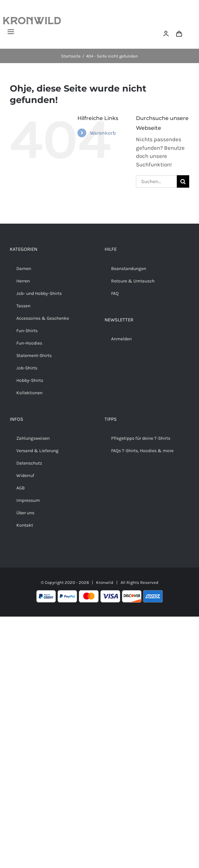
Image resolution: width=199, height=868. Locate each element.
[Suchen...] (156, 181)
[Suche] (183, 181)
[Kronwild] (32, 20)
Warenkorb (103, 133)
